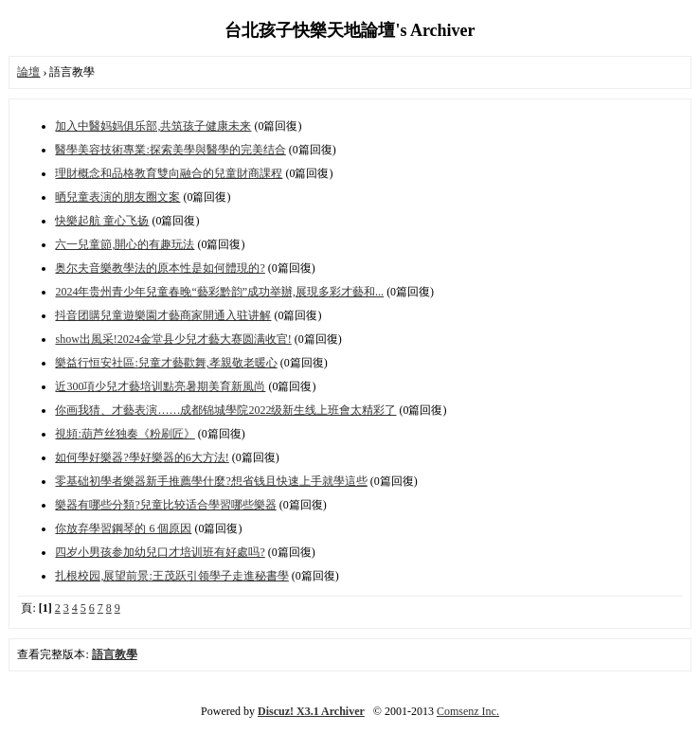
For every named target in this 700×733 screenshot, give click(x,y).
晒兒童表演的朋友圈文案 (117, 197)
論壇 (28, 72)
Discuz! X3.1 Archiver (311, 711)
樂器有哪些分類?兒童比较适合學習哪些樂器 (165, 505)
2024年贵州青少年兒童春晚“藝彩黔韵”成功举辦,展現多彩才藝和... (219, 292)
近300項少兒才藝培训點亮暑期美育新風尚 (160, 386)
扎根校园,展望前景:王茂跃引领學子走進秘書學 (171, 576)
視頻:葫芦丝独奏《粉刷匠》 (125, 434)
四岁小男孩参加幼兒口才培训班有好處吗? (160, 552)
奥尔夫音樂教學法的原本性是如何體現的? (160, 268)
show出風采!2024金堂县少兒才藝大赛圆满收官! (173, 339)
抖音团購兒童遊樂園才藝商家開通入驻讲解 (163, 315)
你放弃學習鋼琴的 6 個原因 (123, 528)
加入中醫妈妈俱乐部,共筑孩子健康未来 (153, 126)
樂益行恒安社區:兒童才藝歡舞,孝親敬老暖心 (166, 363)
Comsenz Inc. (468, 711)
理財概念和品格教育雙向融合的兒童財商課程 (169, 173)
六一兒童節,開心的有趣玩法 (125, 244)
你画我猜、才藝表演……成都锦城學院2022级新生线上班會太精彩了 (225, 410)
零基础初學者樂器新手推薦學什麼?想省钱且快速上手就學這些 (211, 481)
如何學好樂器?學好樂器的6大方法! (142, 457)
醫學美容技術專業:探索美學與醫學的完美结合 (170, 150)
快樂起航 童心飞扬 (102, 221)
